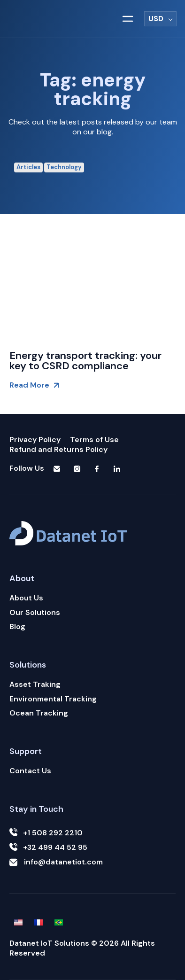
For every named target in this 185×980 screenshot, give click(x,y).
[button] (128, 19)
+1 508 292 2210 (46, 833)
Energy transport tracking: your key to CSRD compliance (85, 361)
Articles (28, 167)
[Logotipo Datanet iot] (51, 19)
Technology (64, 167)
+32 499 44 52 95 (48, 848)
